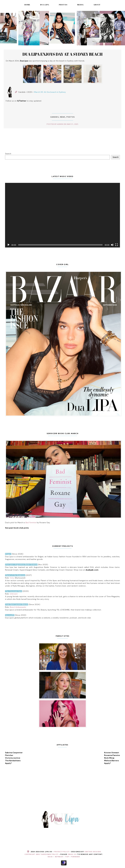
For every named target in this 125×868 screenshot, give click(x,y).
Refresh (59, 857)
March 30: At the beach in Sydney (50, 92)
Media (80, 5)
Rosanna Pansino (112, 755)
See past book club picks (17, 528)
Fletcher (9, 755)
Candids (55, 117)
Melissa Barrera (111, 761)
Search (8, 154)
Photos (63, 5)
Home (27, 5)
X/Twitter (22, 101)
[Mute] (112, 245)
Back (50, 857)
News (63, 117)
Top (67, 857)
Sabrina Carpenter (14, 753)
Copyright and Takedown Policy (41, 854)
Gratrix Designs (93, 852)
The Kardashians (13, 761)
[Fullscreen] (116, 245)
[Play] (9, 245)
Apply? (8, 763)
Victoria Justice (13, 758)
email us (72, 854)
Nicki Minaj (109, 758)
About (97, 5)
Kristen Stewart (112, 753)
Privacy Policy (62, 852)
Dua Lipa (45, 5)
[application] (62, 215)
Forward (75, 857)
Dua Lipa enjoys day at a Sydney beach (62, 54)
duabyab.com (92, 570)
